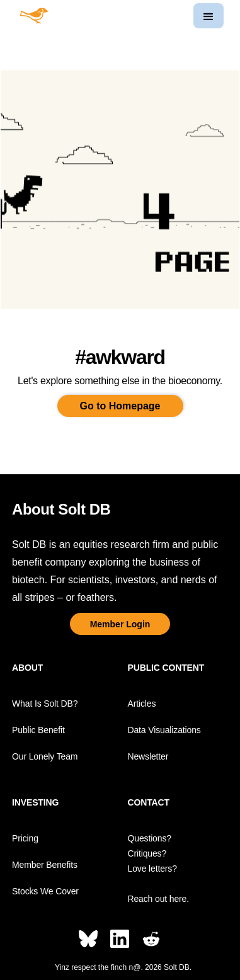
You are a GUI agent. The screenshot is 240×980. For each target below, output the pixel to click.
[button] (209, 16)
